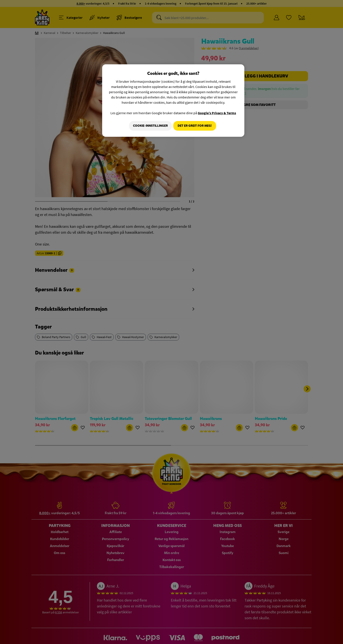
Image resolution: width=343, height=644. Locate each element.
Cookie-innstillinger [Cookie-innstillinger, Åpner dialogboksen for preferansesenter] (149, 126)
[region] (173, 101)
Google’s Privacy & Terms (217, 113)
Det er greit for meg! (195, 126)
